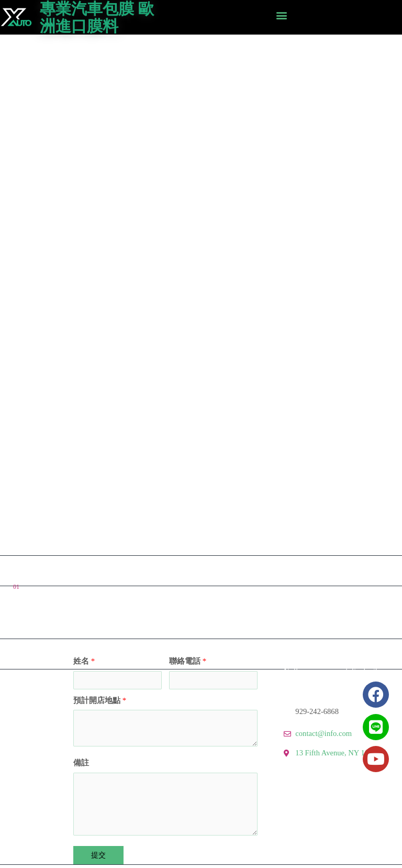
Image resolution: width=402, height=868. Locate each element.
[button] (281, 15)
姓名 (84, 661)
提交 (98, 855)
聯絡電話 (188, 661)
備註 (81, 763)
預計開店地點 (100, 700)
